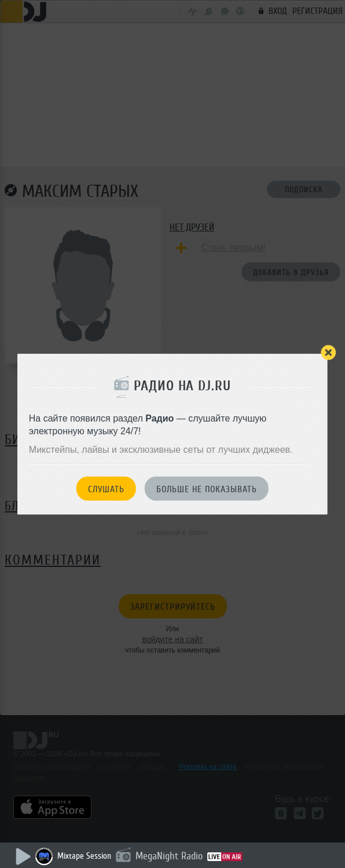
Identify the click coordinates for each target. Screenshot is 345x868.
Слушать (106, 489)
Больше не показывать (207, 489)
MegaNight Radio (169, 856)
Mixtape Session (84, 856)
